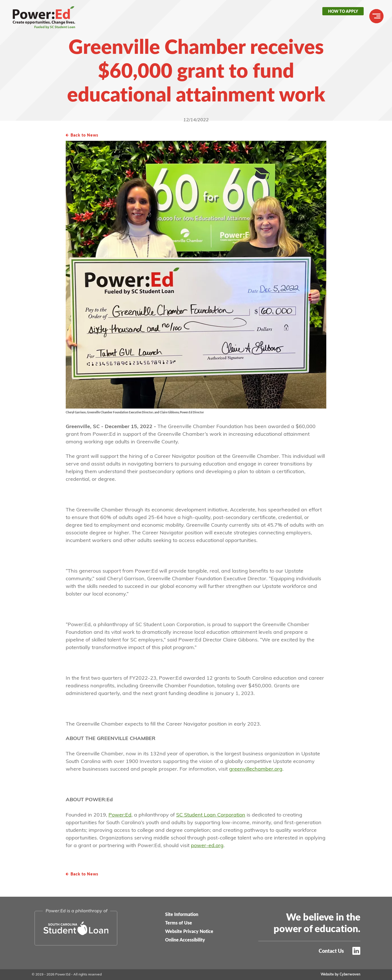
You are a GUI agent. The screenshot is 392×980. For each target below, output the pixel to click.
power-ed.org (207, 846)
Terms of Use (179, 923)
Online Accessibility (185, 940)
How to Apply (343, 11)
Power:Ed (41, 17)
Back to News (84, 135)
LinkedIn (356, 951)
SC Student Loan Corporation (211, 815)
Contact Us (331, 951)
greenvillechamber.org (256, 769)
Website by (340, 975)
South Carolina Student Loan (76, 928)
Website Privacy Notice (189, 931)
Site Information (182, 914)
